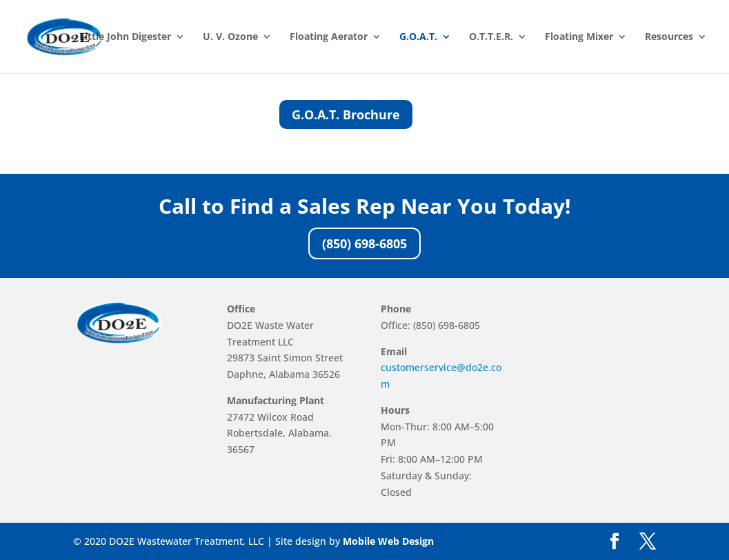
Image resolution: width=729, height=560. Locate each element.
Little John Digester (125, 37)
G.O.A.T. (418, 37)
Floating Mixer (579, 37)
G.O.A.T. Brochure (346, 114)
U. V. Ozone (230, 37)
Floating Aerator (329, 37)
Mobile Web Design (388, 541)
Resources (669, 37)
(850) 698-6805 (364, 243)
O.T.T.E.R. (491, 37)
